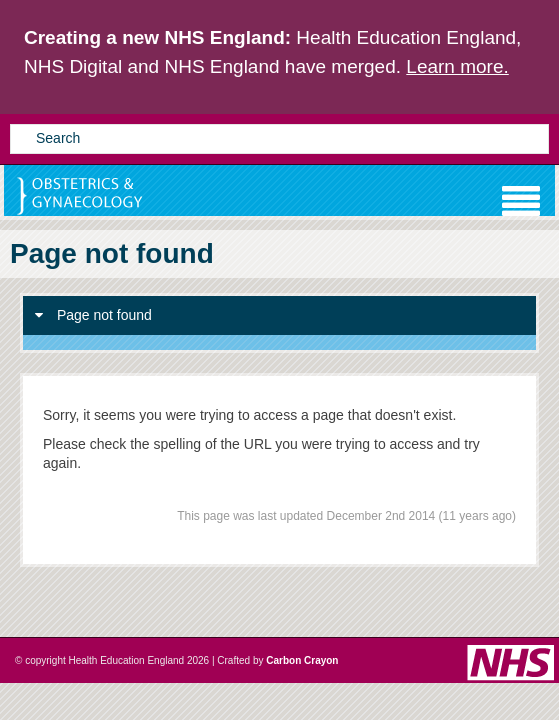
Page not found (93, 315)
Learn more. (457, 66)
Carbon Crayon (302, 660)
